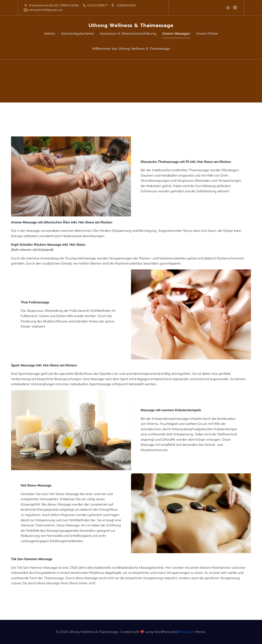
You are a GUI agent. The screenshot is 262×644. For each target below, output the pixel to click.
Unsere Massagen (176, 34)
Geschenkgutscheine (77, 34)
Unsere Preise (207, 34)
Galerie (49, 34)
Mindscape (186, 632)
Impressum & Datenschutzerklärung (128, 34)
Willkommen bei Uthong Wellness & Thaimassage (131, 49)
